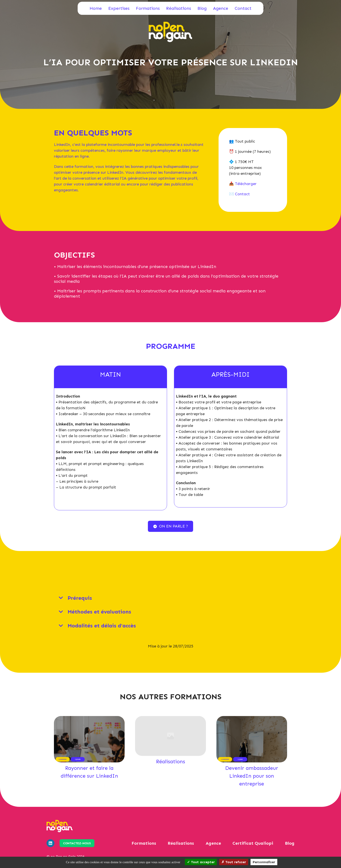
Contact (243, 8)
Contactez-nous (77, 843)
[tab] (170, 598)
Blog (202, 8)
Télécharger (246, 184)
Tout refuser (234, 862)
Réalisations (179, 8)
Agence (221, 8)
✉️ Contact (239, 194)
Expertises (119, 8)
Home (96, 8)
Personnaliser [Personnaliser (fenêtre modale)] (264, 862)
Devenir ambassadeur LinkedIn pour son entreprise (252, 776)
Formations (148, 8)
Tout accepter (201, 862)
